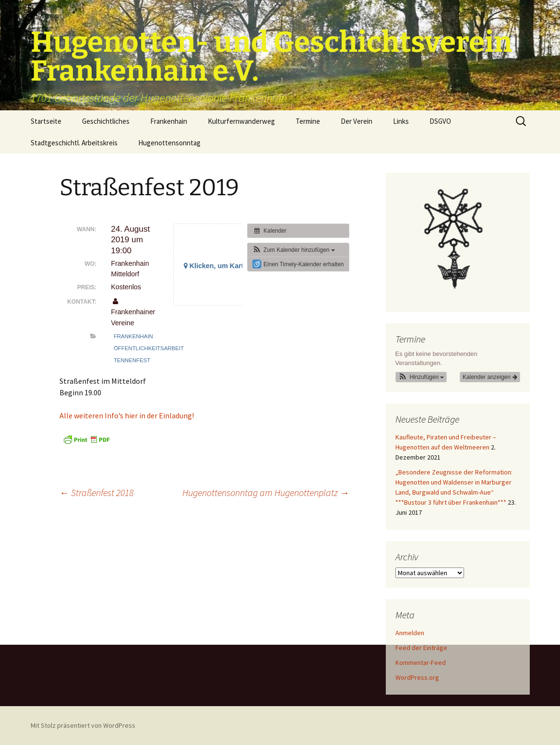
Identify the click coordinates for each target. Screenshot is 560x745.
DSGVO (440, 121)
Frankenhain (169, 121)
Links (401, 121)
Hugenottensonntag (169, 143)
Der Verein (357, 121)
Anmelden (410, 633)
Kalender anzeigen (490, 377)
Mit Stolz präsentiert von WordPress (83, 725)
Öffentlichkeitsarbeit (149, 348)
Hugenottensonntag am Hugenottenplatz (266, 492)
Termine (308, 121)
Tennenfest (132, 360)
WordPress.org (417, 677)
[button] (294, 250)
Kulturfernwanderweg (241, 121)
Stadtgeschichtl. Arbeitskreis (74, 143)
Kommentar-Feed (421, 662)
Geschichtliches (106, 121)
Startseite (46, 121)
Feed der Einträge (421, 648)
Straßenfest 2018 (96, 492)
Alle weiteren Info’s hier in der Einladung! (127, 415)
